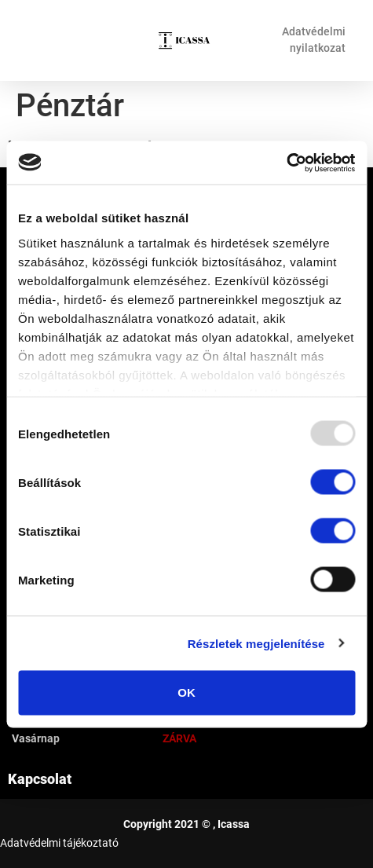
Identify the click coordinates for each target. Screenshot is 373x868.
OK (186, 692)
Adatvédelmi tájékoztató (59, 843)
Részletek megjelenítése (256, 643)
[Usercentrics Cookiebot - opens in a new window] (286, 163)
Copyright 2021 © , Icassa (186, 824)
